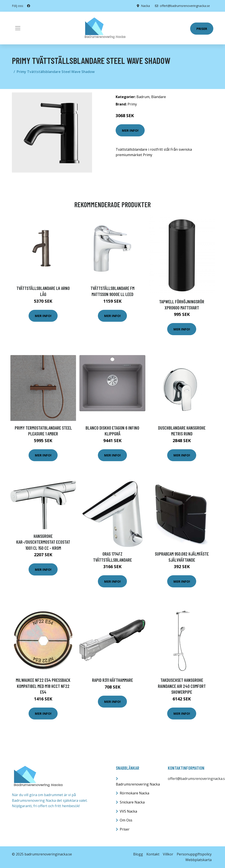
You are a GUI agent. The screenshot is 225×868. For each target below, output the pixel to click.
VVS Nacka (128, 811)
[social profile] (29, 6)
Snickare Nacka (132, 802)
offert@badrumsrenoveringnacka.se (182, 6)
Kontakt (153, 854)
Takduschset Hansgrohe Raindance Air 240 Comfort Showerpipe (182, 686)
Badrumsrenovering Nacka (138, 784)
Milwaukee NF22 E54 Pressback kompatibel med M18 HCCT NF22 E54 (43, 686)
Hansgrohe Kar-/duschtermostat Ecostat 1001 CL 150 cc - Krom (43, 542)
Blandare (159, 97)
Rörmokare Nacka (134, 793)
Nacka (145, 6)
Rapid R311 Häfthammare (112, 680)
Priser (202, 29)
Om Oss (126, 820)
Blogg (138, 854)
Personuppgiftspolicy (194, 854)
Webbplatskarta (198, 860)
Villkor (168, 854)
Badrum (143, 97)
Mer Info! (130, 130)
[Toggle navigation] (18, 28)
